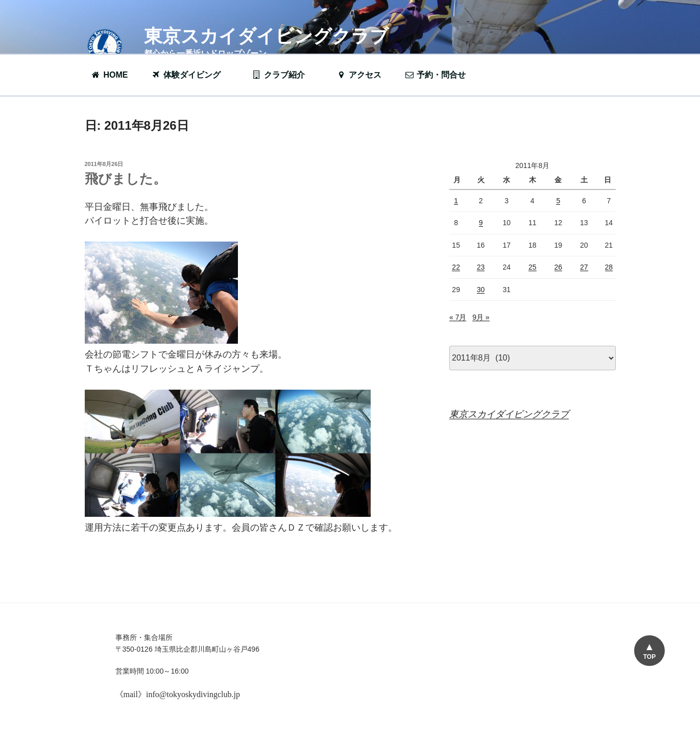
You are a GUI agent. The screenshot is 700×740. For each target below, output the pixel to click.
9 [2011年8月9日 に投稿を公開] (481, 223)
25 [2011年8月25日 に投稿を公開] (533, 267)
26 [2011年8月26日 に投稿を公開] (559, 267)
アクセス (359, 75)
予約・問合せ (440, 75)
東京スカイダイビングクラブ (266, 36)
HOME (110, 75)
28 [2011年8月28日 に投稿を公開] (609, 267)
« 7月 (458, 317)
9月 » (481, 317)
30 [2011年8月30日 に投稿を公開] (481, 290)
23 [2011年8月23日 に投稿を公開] (481, 267)
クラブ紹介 (283, 75)
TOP (649, 657)
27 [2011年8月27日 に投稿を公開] (584, 267)
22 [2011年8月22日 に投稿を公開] (456, 267)
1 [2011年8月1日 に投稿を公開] (456, 201)
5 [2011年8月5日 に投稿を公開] (558, 201)
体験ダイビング (191, 75)
